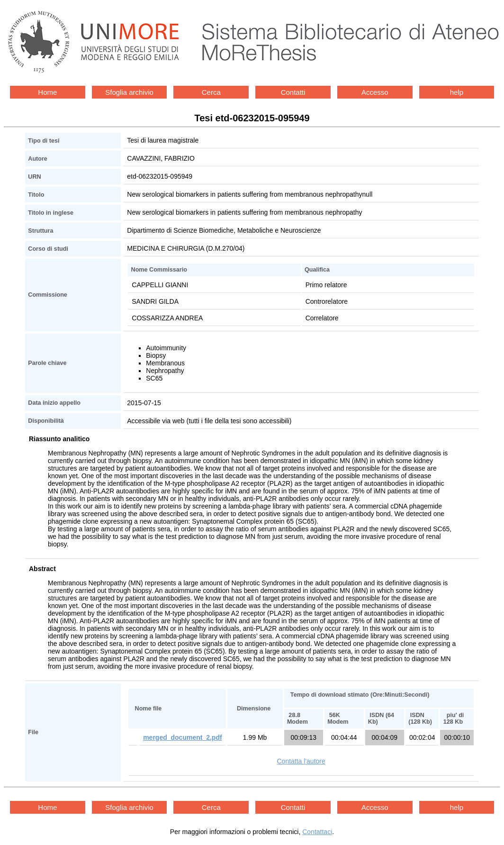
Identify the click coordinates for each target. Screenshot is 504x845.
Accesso (375, 92)
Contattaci (317, 832)
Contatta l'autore (301, 761)
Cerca (211, 92)
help (457, 92)
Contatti (293, 92)
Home (47, 92)
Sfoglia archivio (129, 92)
